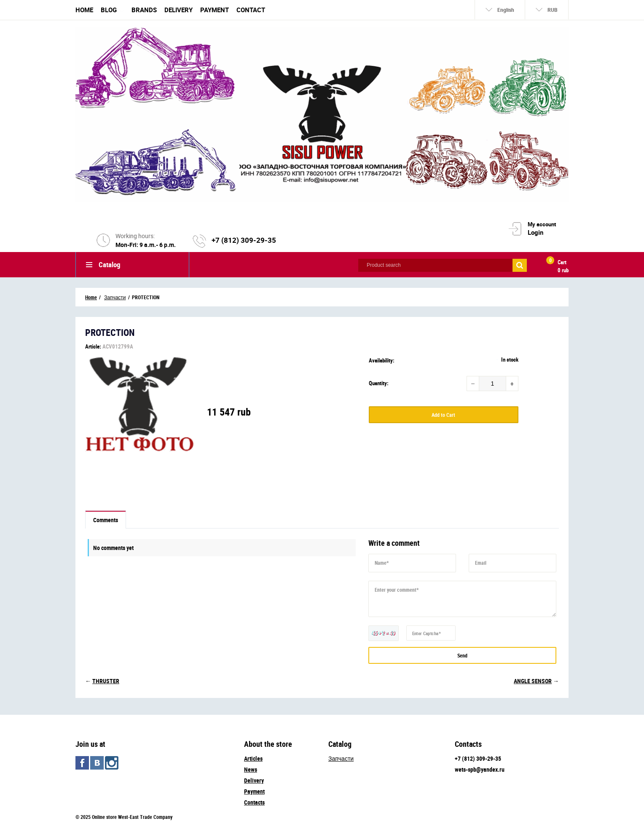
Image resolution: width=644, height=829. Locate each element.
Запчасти (341, 758)
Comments (106, 520)
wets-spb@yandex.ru (480, 769)
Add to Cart (443, 415)
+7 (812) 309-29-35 (244, 240)
